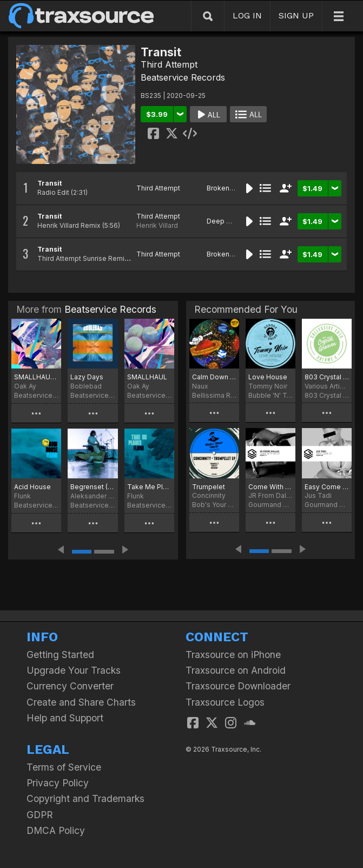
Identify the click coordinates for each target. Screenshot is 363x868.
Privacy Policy (58, 783)
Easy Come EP (327, 487)
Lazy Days (87, 377)
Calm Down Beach (214, 377)
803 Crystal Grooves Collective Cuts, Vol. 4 (327, 377)
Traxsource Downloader (238, 686)
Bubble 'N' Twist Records (270, 395)
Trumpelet (209, 487)
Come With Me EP (270, 487)
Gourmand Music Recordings (270, 505)
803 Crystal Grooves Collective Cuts (327, 395)
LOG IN (247, 15)
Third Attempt (169, 64)
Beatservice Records (183, 77)
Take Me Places (149, 487)
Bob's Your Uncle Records (214, 505)
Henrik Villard (157, 225)
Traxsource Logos (225, 702)
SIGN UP (296, 15)
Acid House (32, 487)
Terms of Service (64, 767)
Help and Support (65, 718)
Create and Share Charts (81, 702)
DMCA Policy (56, 830)
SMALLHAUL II (36, 377)
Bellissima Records (214, 395)
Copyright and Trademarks (85, 798)
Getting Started (60, 655)
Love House (268, 377)
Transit (50, 183)
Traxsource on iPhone (233, 655)
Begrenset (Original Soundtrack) (93, 487)
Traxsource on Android (236, 670)
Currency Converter (70, 686)
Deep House (227, 221)
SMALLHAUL (147, 377)
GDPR (40, 815)
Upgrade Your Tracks (74, 670)
